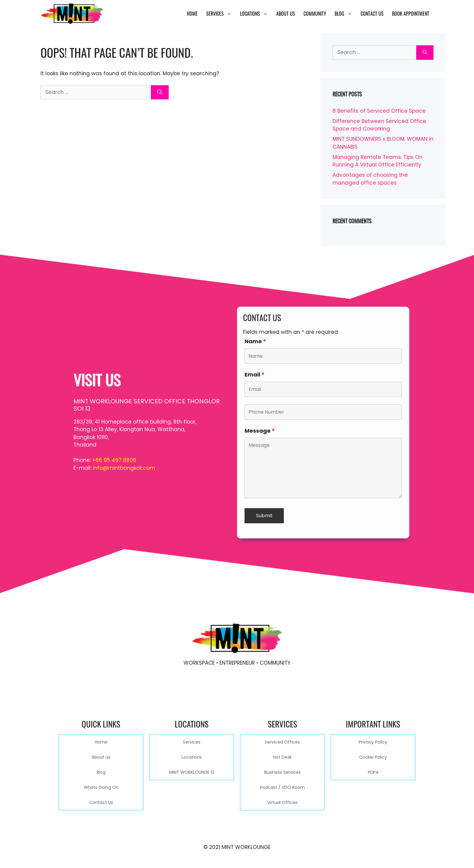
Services (221, 14)
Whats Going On (101, 787)
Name (255, 341)
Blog (346, 14)
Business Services (282, 772)
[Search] (160, 92)
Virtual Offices (282, 802)
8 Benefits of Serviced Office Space (379, 111)
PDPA (373, 772)
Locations (256, 14)
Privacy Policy (373, 742)
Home (192, 14)
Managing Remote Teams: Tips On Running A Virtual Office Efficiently (378, 161)
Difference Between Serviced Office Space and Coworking (379, 125)
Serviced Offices (282, 742)
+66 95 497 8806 (114, 460)
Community (315, 14)
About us (286, 14)
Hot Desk (282, 757)
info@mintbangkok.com (124, 468)
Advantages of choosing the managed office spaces (370, 179)
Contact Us (372, 14)
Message (260, 431)
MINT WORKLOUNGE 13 (192, 772)
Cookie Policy (373, 757)
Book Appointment (411, 14)
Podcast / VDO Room (282, 787)
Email (255, 374)
